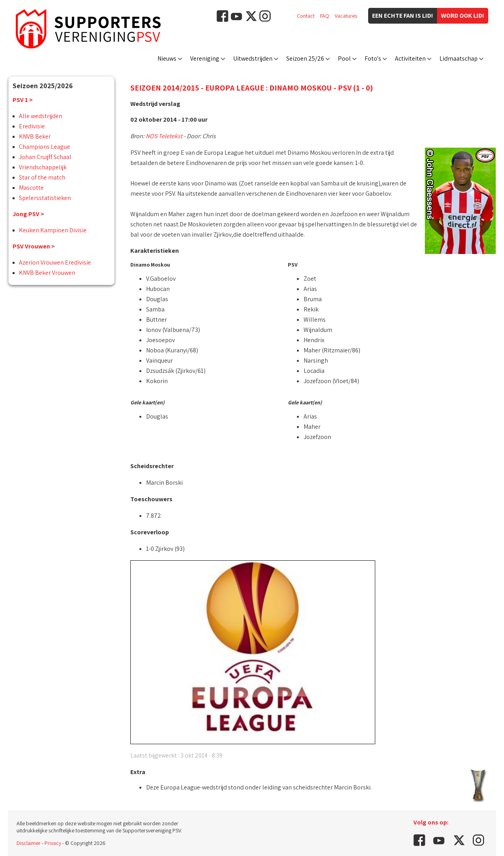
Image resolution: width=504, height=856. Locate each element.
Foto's (373, 58)
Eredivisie (32, 126)
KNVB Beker (35, 136)
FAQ (325, 16)
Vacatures (346, 16)
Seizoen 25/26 (305, 58)
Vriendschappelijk (43, 167)
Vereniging (205, 58)
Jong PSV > (28, 214)
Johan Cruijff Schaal (45, 157)
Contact (306, 16)
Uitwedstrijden (253, 58)
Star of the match (42, 177)
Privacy (53, 843)
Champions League (44, 147)
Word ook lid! (463, 16)
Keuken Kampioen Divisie (53, 230)
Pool (344, 58)
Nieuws (167, 58)
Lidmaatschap (459, 58)
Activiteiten (410, 58)
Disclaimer (29, 843)
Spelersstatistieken (45, 198)
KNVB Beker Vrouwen (47, 273)
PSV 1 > (23, 100)
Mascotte (31, 188)
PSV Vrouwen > (34, 246)
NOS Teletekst (164, 136)
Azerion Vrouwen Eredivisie (55, 262)
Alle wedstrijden (41, 116)
